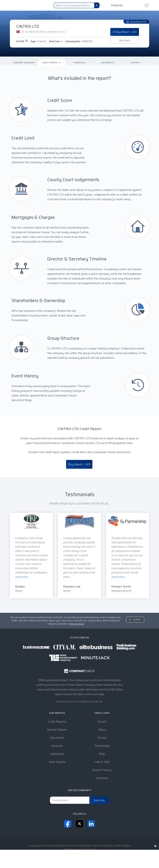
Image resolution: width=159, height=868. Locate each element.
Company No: (79, 41)
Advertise (102, 778)
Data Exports (57, 762)
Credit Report (52, 63)
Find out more (76, 624)
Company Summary (24, 63)
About (102, 730)
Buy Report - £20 (125, 32)
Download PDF (136, 22)
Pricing (102, 738)
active (22, 41)
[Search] (97, 5)
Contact (135, 63)
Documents (107, 63)
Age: (38, 41)
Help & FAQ (102, 762)
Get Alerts (125, 40)
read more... (22, 577)
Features (117, 5)
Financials (79, 63)
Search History (102, 770)
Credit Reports (57, 722)
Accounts (57, 746)
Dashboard (57, 754)
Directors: (56, 41)
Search (102, 722)
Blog (102, 754)
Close (137, 619)
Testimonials (102, 746)
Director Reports (57, 730)
